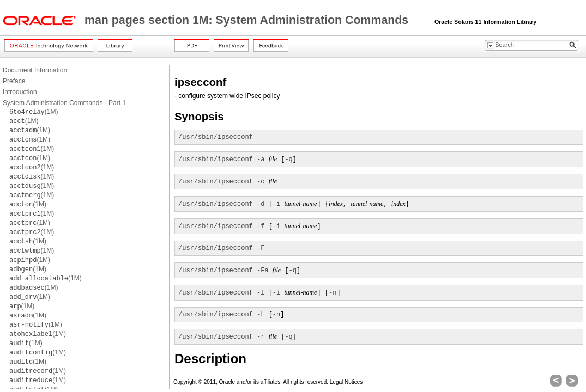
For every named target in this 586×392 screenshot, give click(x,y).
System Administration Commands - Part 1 (64, 103)
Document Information (35, 70)
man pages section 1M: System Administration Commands (248, 20)
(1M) (34, 112)
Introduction (20, 92)
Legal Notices (346, 382)
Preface (14, 81)
